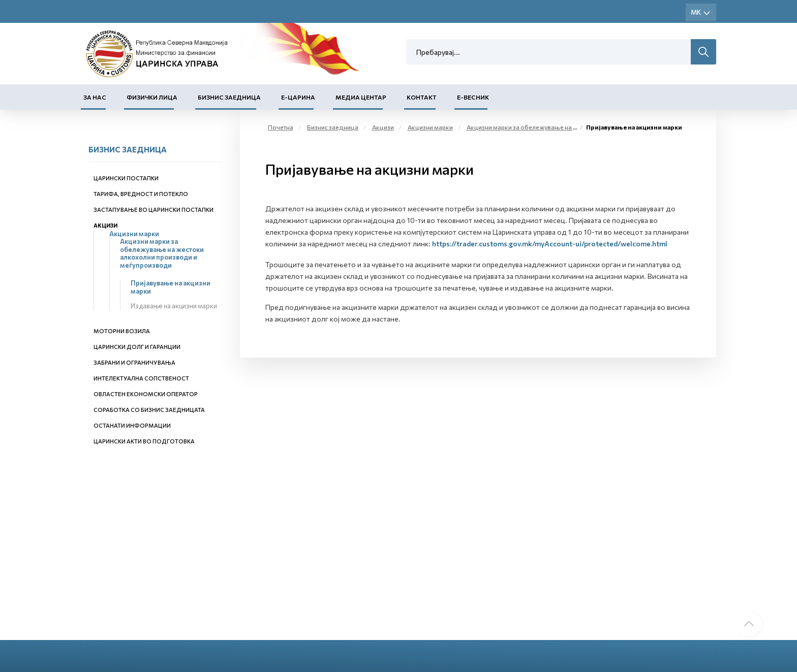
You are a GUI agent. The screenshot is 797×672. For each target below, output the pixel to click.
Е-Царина (298, 97)
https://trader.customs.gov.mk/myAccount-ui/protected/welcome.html (550, 244)
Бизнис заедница (229, 97)
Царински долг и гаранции (137, 347)
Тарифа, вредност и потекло (141, 194)
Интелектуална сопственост (141, 378)
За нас (95, 97)
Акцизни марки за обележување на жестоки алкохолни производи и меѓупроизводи (162, 253)
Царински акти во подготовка (144, 441)
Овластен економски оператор (146, 394)
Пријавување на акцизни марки (171, 287)
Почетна (281, 127)
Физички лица (152, 97)
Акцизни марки (134, 234)
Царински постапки (126, 178)
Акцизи (105, 225)
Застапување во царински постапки (154, 210)
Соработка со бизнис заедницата (149, 410)
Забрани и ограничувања (134, 362)
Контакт (422, 97)
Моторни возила (122, 331)
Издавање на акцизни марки (174, 306)
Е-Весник (473, 97)
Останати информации (132, 425)
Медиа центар (361, 97)
